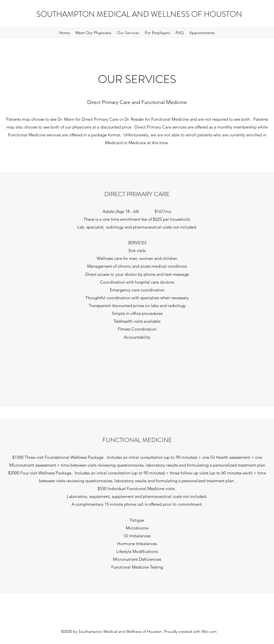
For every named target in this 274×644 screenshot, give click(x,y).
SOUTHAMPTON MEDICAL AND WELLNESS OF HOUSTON (139, 14)
